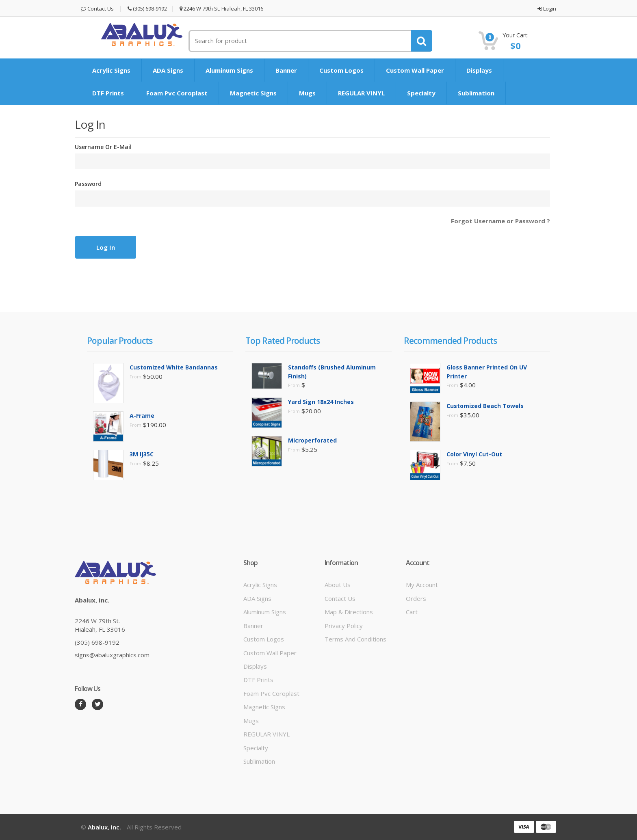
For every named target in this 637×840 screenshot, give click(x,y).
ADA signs (168, 70)
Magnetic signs (253, 93)
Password (88, 184)
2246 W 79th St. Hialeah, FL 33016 (221, 9)
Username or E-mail (103, 147)
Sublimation (476, 93)
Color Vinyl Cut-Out (474, 454)
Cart (412, 612)
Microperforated (312, 440)
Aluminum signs (229, 70)
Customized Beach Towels (485, 406)
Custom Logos (341, 70)
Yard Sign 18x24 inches (321, 402)
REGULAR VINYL (361, 93)
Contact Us (97, 9)
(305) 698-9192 (147, 9)
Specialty (421, 93)
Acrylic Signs (111, 70)
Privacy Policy (344, 626)
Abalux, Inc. (104, 827)
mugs (307, 93)
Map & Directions (349, 612)
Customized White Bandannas (174, 367)
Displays (479, 70)
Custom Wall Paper (415, 70)
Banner (286, 70)
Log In (106, 247)
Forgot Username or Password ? (500, 221)
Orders (416, 598)
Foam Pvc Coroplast (177, 93)
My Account (422, 585)
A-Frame (142, 416)
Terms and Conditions (355, 639)
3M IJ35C (142, 454)
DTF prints (108, 93)
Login (547, 9)
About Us (338, 585)
